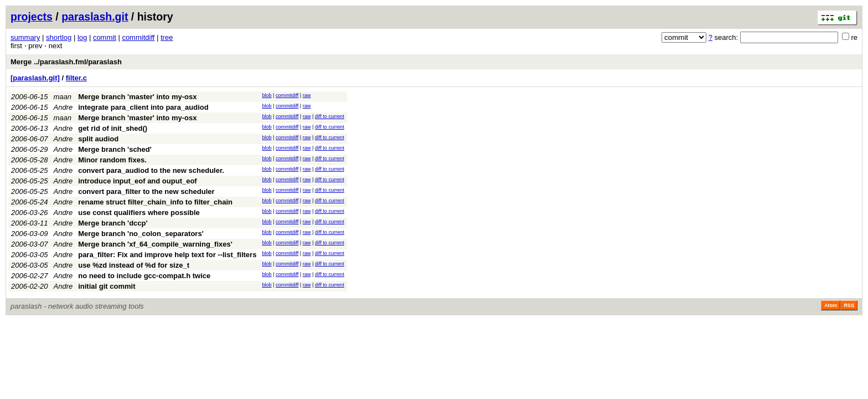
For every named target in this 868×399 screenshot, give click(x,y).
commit (105, 37)
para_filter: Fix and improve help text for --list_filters (167, 255)
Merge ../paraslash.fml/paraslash (66, 62)
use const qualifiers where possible (139, 213)
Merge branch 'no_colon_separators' (141, 234)
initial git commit (107, 286)
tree (167, 37)
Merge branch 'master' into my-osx (137, 97)
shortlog (59, 37)
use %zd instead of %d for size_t (134, 265)
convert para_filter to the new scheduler (146, 191)
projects (32, 17)
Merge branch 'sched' (115, 149)
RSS (849, 305)
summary (25, 37)
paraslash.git (95, 17)
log (82, 37)
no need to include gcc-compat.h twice (144, 276)
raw (307, 95)
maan (63, 97)
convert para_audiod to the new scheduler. (151, 170)
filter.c (76, 78)
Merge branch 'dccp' (113, 223)
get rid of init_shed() (113, 128)
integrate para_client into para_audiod (143, 107)
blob (267, 95)
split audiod (98, 139)
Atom (831, 305)
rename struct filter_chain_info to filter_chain (155, 202)
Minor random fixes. (112, 160)
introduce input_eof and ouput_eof (138, 181)
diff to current (330, 116)
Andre (63, 107)
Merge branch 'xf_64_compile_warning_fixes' (155, 244)
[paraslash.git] (35, 78)
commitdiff (138, 37)
